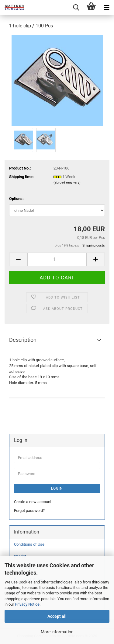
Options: (16, 199)
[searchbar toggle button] (76, 8)
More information (57, 632)
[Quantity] (57, 259)
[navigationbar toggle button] (106, 8)
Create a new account (33, 502)
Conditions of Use (29, 544)
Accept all (57, 616)
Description (23, 340)
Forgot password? (29, 511)
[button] (18, 259)
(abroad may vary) (67, 182)
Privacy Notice (27, 604)
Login (57, 488)
